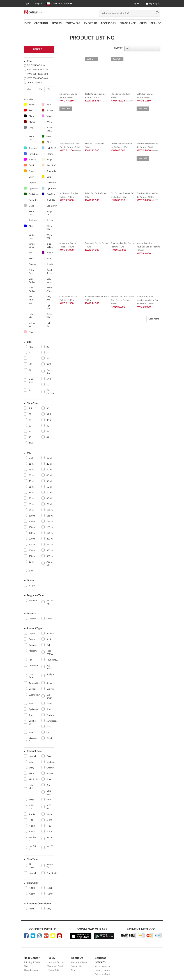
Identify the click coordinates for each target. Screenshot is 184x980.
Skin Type (32, 859)
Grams (31, 581)
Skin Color (33, 883)
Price (30, 61)
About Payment (31, 970)
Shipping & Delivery (33, 962)
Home (27, 23)
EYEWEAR (91, 23)
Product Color (35, 751)
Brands (156, 23)
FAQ (26, 966)
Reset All (39, 50)
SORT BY (118, 48)
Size (29, 342)
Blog (73, 970)
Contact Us (76, 966)
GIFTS (143, 23)
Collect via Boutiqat (104, 970)
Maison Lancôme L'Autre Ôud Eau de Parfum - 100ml (122, 300)
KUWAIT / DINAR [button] (59, 4)
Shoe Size (32, 403)
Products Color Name (39, 904)
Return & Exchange (57, 962)
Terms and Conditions (58, 966)
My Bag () (153, 4)
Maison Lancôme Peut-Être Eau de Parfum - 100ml (148, 247)
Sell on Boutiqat (102, 967)
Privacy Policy (54, 970)
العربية (137, 4)
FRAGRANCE (128, 23)
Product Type (34, 629)
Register (39, 4)
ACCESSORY (108, 23)
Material (32, 614)
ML (29, 453)
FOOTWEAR (73, 23)
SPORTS (57, 23)
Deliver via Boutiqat (104, 974)
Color (30, 100)
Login (27, 4)
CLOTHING (41, 23)
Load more (154, 319)
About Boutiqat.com (81, 962)
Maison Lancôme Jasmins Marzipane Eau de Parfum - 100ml (148, 300)
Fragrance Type (35, 596)
